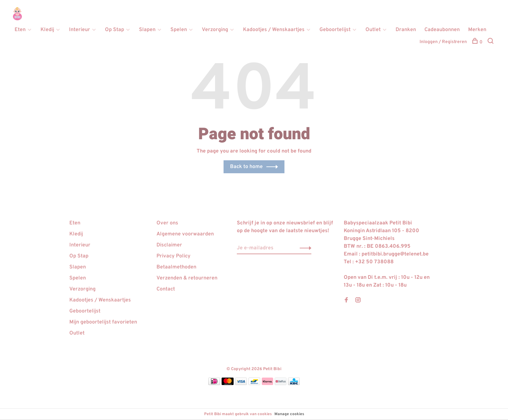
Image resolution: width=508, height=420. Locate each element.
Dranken (406, 30)
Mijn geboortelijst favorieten (103, 322)
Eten (20, 30)
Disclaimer (169, 245)
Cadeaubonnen (442, 30)
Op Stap (115, 30)
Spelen (179, 30)
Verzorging (215, 30)
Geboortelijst (335, 30)
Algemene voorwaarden (185, 234)
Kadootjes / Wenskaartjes (274, 30)
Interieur (80, 30)
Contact (166, 289)
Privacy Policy (173, 256)
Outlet (373, 30)
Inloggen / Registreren (443, 42)
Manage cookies (289, 414)
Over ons (167, 223)
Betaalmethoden (176, 267)
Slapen (147, 30)
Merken (477, 30)
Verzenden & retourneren (187, 278)
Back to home (246, 167)
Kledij (47, 30)
